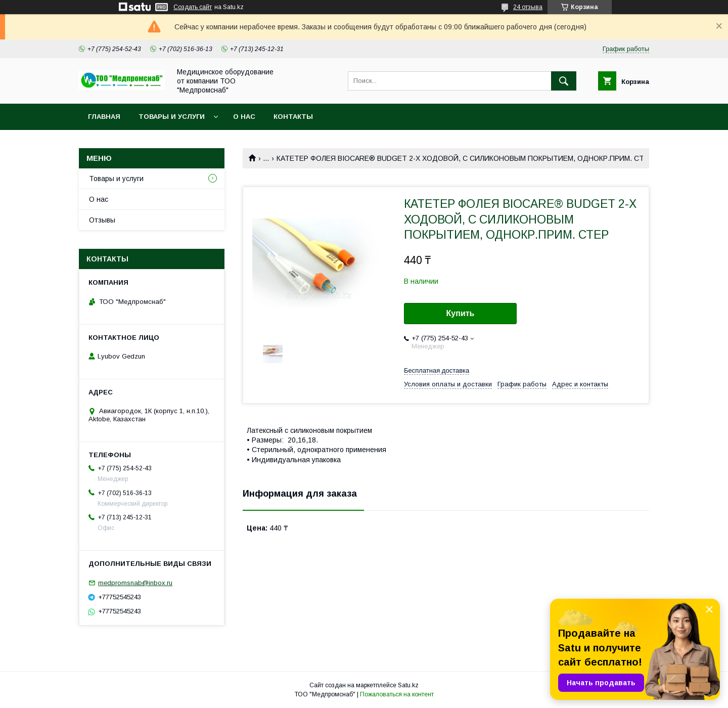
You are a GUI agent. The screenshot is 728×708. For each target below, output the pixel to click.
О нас (244, 117)
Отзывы (102, 220)
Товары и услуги (172, 117)
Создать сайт (193, 7)
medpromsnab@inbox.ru (135, 583)
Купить (461, 313)
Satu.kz (408, 685)
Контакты (293, 117)
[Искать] (564, 81)
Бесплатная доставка (437, 370)
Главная (104, 117)
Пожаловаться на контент (397, 694)
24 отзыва (528, 7)
